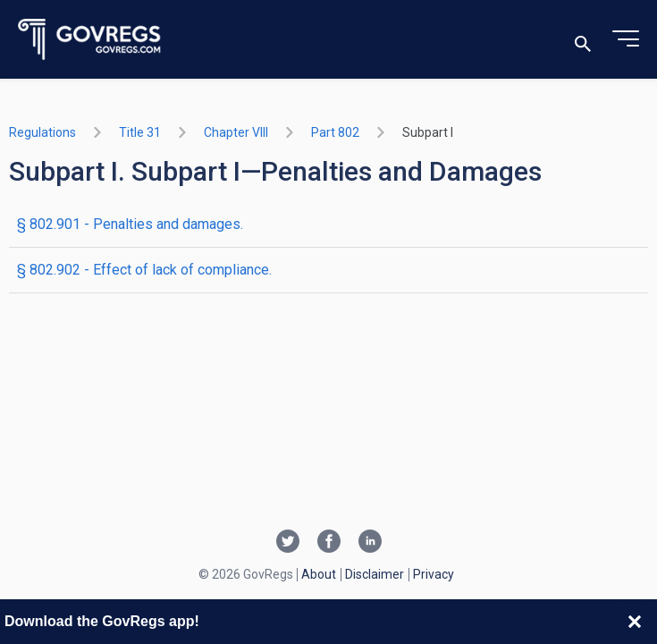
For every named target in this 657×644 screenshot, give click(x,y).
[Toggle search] (583, 40)
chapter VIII (236, 132)
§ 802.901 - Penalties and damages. (130, 224)
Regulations (42, 132)
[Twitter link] (288, 543)
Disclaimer (375, 574)
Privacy (434, 574)
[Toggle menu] (626, 39)
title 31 (140, 132)
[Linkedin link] (370, 543)
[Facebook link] (329, 543)
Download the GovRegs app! (102, 621)
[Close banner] (635, 622)
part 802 (335, 132)
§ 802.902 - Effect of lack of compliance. (144, 270)
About (319, 574)
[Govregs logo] (90, 40)
